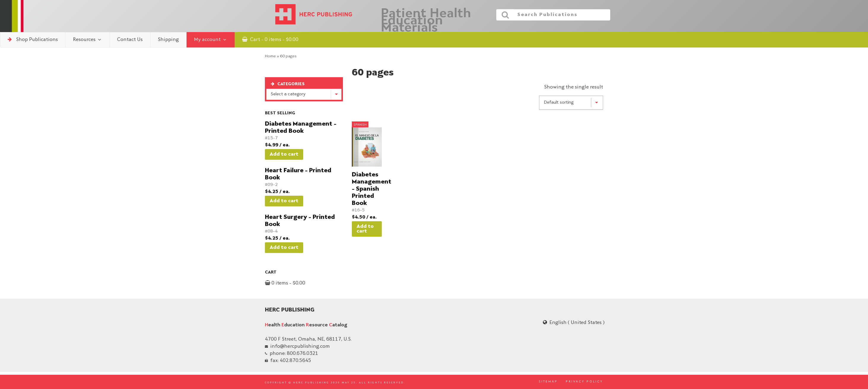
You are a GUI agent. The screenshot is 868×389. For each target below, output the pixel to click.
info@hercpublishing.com (300, 347)
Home (270, 56)
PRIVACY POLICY (584, 382)
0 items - (285, 283)
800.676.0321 (303, 354)
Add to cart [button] (284, 154)
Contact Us (130, 40)
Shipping (168, 40)
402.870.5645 (295, 361)
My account (211, 40)
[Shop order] (571, 103)
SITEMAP (548, 382)
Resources (88, 40)
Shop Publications (33, 39)
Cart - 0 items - (270, 39)
